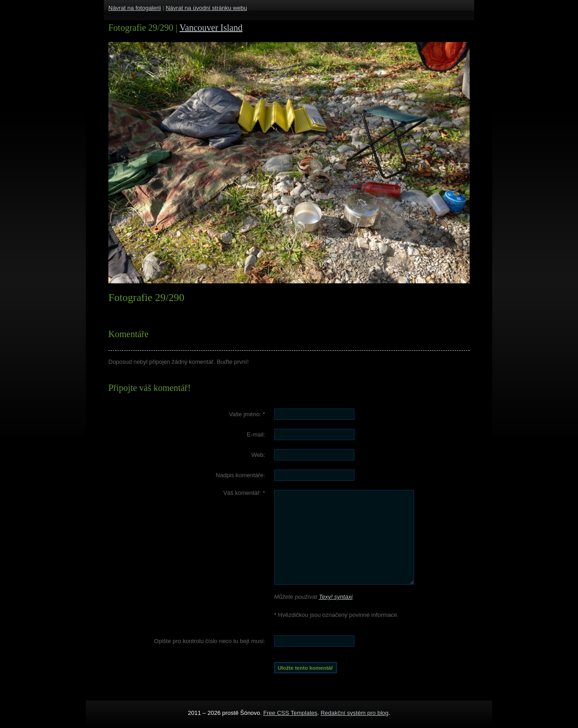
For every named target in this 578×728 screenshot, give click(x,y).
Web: (258, 455)
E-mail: (256, 434)
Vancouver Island (211, 28)
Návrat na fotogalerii (135, 8)
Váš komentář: (244, 493)
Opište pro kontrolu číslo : (210, 641)
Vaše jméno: (247, 414)
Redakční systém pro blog (354, 713)
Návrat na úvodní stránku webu (206, 8)
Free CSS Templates (290, 713)
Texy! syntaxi (336, 597)
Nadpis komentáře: (240, 475)
